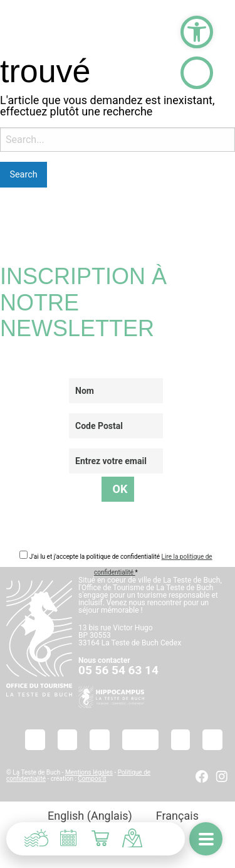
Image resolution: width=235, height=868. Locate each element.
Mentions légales (89, 772)
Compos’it (92, 779)
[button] (197, 32)
